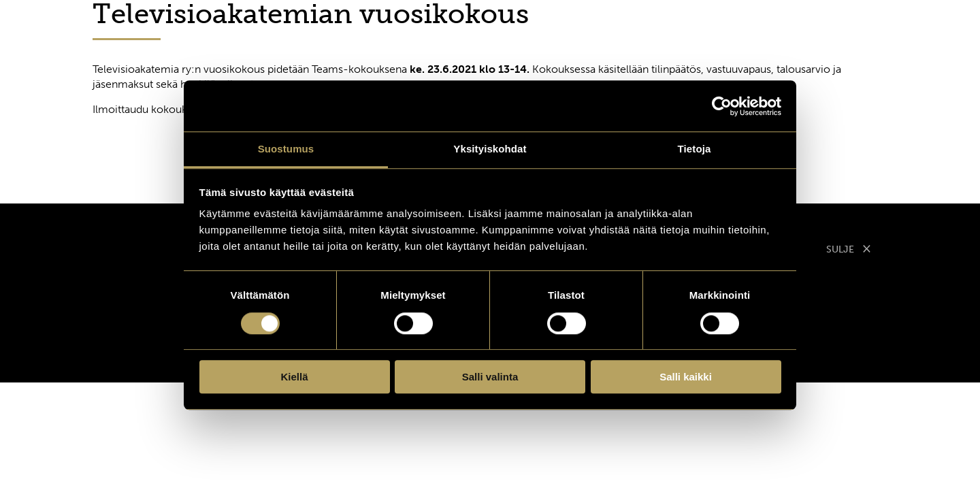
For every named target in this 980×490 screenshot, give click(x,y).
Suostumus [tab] (286, 149)
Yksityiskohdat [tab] (490, 149)
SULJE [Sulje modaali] (849, 248)
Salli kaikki (686, 377)
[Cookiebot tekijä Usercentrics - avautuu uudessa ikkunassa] (722, 106)
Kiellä (294, 377)
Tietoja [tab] (695, 149)
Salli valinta (490, 377)
